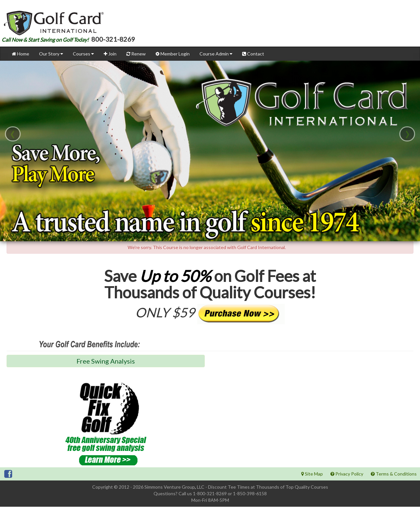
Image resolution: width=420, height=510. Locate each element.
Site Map (312, 477)
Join (110, 57)
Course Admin (216, 57)
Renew (136, 57)
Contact (253, 57)
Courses (83, 57)
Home (21, 57)
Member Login (173, 57)
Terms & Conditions (394, 477)
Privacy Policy (347, 477)
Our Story (51, 57)
